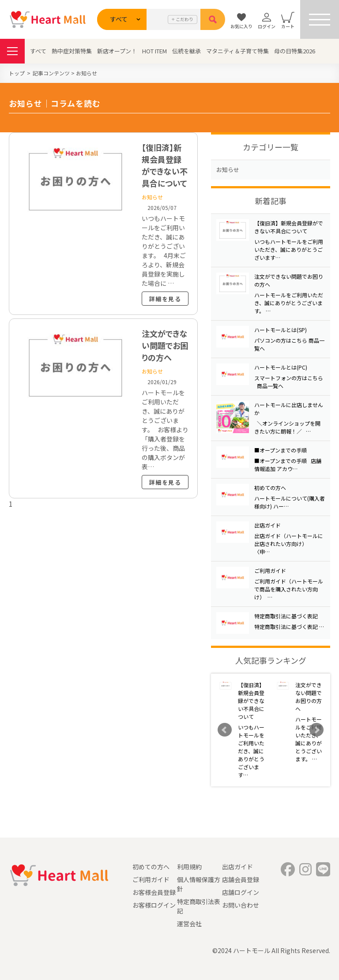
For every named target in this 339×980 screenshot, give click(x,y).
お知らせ (228, 170)
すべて (38, 51)
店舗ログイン (241, 892)
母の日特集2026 (295, 51)
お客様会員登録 (154, 892)
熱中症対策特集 (72, 51)
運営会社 (189, 924)
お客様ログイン (154, 905)
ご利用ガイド (151, 879)
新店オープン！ (117, 51)
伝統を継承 (186, 51)
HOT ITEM (154, 51)
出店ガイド (237, 867)
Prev (225, 730)
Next (316, 730)
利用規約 (189, 867)
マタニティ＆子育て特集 (237, 51)
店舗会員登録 (241, 879)
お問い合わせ (241, 905)
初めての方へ (151, 867)
